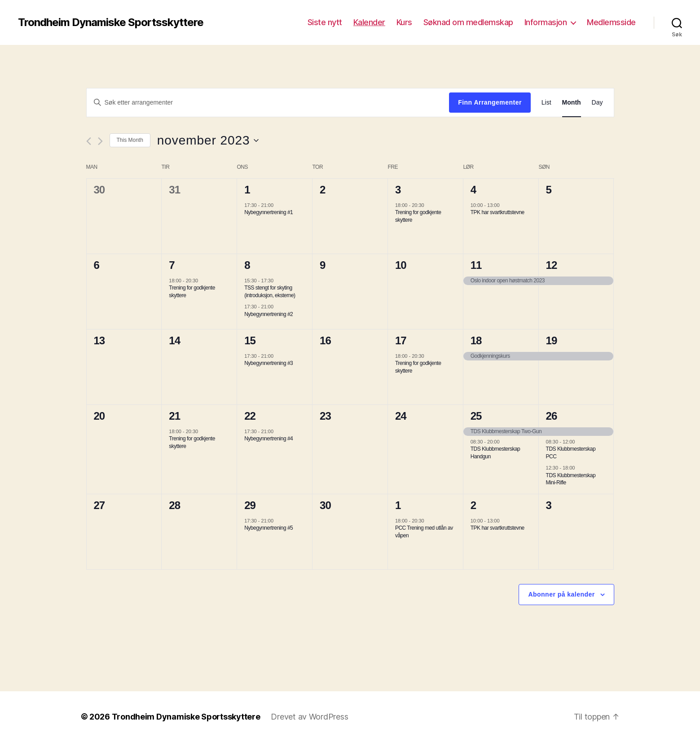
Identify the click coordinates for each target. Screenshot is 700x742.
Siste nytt (325, 22)
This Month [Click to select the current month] (130, 140)
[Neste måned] (100, 141)
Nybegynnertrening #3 (269, 363)
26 (552, 416)
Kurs (404, 22)
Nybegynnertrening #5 (269, 528)
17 (401, 340)
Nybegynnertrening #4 (269, 439)
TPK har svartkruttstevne (497, 212)
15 (250, 340)
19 (552, 340)
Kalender (369, 22)
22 (250, 416)
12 (552, 265)
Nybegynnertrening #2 (269, 314)
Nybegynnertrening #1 (269, 212)
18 (476, 340)
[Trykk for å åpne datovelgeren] (208, 140)
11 (476, 265)
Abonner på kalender (561, 594)
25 (476, 416)
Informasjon (546, 22)
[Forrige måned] (89, 141)
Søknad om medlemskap (468, 22)
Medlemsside (611, 22)
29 (250, 505)
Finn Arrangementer (490, 102)
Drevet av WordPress (309, 717)
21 (174, 416)
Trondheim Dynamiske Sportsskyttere (111, 22)
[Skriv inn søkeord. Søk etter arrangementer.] (268, 102)
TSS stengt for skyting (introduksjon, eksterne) (270, 292)
